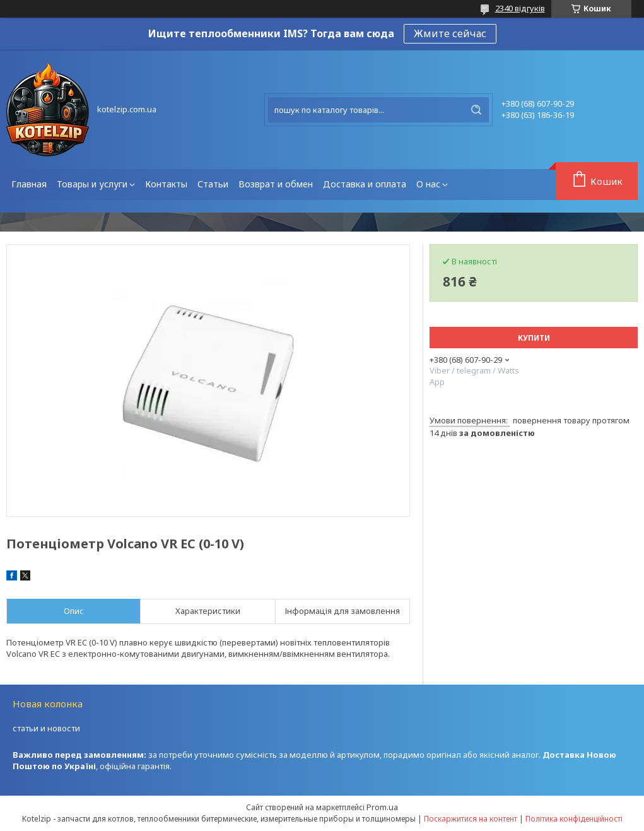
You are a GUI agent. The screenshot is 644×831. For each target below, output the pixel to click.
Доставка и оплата (365, 184)
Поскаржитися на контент (471, 819)
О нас (428, 184)
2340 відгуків (520, 8)
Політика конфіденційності (574, 819)
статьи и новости (46, 728)
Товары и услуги (92, 184)
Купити (534, 338)
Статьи (213, 184)
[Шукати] (476, 110)
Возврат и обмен (276, 184)
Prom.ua (382, 807)
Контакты (166, 184)
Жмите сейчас (450, 33)
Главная (29, 184)
